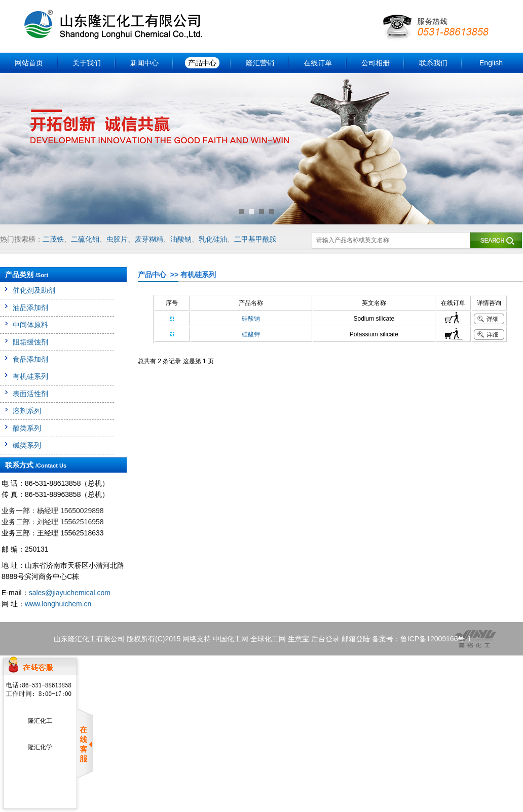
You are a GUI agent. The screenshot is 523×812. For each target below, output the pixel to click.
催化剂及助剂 (34, 290)
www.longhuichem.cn (58, 604)
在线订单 (318, 63)
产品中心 (202, 63)
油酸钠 (181, 239)
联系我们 (433, 63)
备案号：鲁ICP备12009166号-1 (422, 639)
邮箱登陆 (356, 639)
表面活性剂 (30, 394)
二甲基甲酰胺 (255, 239)
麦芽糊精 (149, 239)
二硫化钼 (85, 239)
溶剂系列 (27, 411)
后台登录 (325, 639)
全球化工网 (268, 639)
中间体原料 (30, 325)
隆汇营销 (260, 63)
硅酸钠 (251, 319)
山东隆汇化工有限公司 (89, 639)
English (491, 63)
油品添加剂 (30, 307)
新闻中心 (144, 63)
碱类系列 (27, 445)
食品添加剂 (30, 359)
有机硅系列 (30, 376)
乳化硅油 (213, 239)
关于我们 (87, 63)
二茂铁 (53, 239)
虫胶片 (117, 239)
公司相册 (376, 63)
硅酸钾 (251, 334)
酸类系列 (27, 428)
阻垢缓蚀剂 (30, 342)
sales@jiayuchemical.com (70, 593)
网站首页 (29, 63)
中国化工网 (231, 639)
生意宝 (298, 639)
